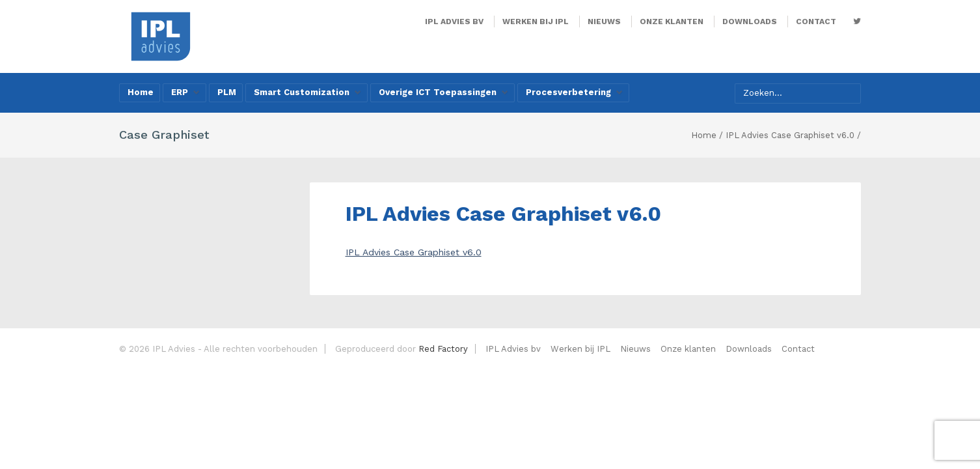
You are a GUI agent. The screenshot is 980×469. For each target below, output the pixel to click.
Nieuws (604, 21)
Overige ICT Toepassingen (443, 92)
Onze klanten (672, 21)
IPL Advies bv (454, 21)
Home (141, 92)
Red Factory (443, 349)
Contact (816, 21)
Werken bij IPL (536, 21)
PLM (227, 92)
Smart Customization (307, 92)
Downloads (750, 21)
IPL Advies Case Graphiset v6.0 (414, 252)
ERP (185, 92)
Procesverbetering (574, 92)
